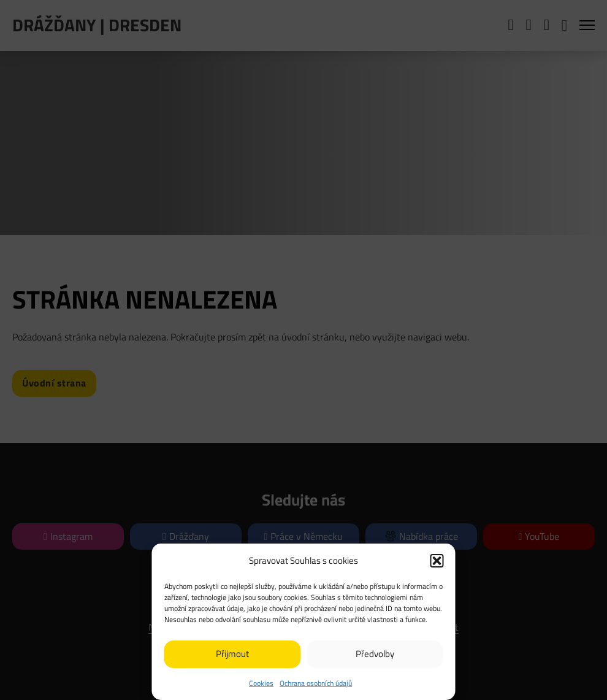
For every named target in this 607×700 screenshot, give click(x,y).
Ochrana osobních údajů (316, 683)
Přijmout (232, 654)
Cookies (261, 683)
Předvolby (375, 654)
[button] (437, 561)
